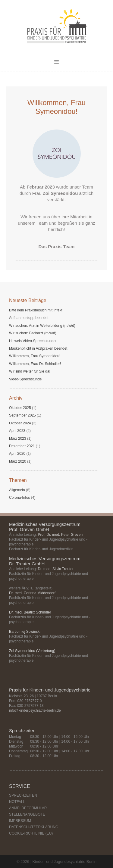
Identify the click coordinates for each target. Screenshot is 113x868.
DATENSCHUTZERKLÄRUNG (34, 827)
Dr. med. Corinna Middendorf (32, 593)
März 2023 (18, 439)
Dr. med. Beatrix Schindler (30, 612)
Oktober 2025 (20, 408)
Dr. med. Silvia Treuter (56, 569)
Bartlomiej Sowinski (25, 632)
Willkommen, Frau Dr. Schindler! (35, 364)
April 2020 (17, 454)
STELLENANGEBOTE (27, 814)
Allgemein (17, 490)
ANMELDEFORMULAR (28, 808)
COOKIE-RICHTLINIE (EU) (31, 833)
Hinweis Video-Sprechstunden (33, 341)
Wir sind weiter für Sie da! (30, 371)
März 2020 (18, 461)
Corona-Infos (19, 498)
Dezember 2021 (22, 446)
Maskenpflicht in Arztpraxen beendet (38, 348)
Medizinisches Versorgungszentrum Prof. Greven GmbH (45, 527)
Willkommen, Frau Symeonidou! (35, 356)
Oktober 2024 (20, 423)
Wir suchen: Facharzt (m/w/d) (33, 333)
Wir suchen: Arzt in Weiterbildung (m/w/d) (42, 326)
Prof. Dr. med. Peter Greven (60, 535)
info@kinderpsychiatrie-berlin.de (35, 710)
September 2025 (22, 415)
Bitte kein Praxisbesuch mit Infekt (36, 310)
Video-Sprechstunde (25, 379)
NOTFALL (17, 802)
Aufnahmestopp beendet (29, 318)
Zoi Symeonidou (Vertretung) (32, 651)
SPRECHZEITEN (23, 795)
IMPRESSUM (20, 821)
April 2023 (17, 431)
